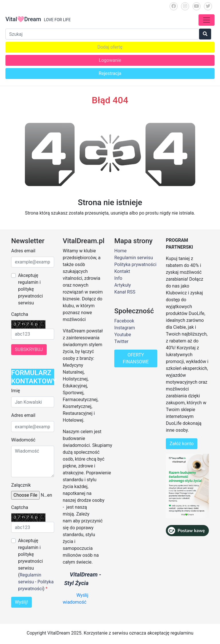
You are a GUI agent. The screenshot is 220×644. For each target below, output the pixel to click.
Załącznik (21, 485)
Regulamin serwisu (134, 258)
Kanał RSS (125, 292)
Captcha (20, 314)
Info (118, 278)
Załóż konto (182, 444)
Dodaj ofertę (110, 47)
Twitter (121, 341)
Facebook (124, 321)
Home (120, 251)
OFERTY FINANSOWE (136, 358)
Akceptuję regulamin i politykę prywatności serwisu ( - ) (36, 565)
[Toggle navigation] (207, 20)
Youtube (123, 335)
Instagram (125, 328)
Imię (16, 391)
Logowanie (110, 60)
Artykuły (123, 285)
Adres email (23, 251)
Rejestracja (110, 73)
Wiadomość (23, 440)
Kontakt (122, 271)
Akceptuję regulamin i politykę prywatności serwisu (31, 289)
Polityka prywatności (135, 264)
